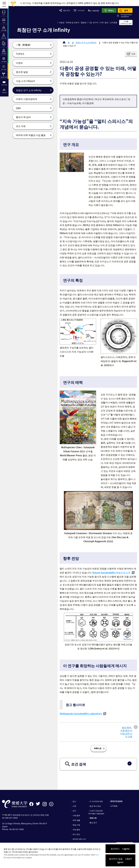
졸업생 (84, 22)
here (97, 855)
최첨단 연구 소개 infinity (86, 42)
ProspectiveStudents (126, 15)
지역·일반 (104, 22)
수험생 (61, 22)
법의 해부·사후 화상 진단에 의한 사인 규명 (126, 732)
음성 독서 (65, 10)
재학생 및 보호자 (73, 22)
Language (93, 10)
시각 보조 (79, 10)
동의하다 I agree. (120, 849)
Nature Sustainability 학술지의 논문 (111, 572)
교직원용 (114, 22)
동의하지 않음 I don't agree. (120, 860)
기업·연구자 (93, 22)
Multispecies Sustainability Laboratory (81, 713)
